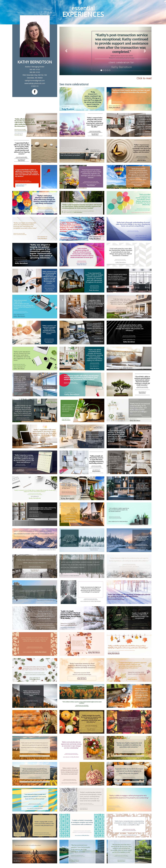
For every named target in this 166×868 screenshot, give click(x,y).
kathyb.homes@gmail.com (35, 81)
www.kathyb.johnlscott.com (35, 83)
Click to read (144, 78)
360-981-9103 (35, 69)
